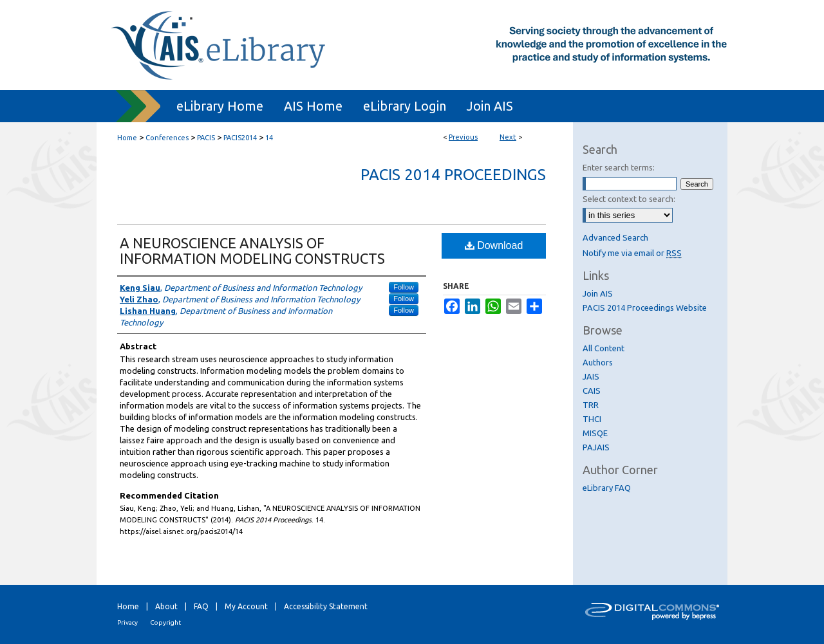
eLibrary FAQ (607, 488)
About (166, 606)
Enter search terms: (619, 167)
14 (269, 138)
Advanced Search (615, 237)
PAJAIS (596, 447)
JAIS (591, 376)
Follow (404, 287)
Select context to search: (629, 199)
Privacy (127, 622)
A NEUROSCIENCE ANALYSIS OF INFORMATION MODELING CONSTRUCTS (252, 251)
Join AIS (598, 293)
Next (508, 137)
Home (127, 138)
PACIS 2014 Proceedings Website (645, 308)
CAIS (592, 391)
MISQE (595, 433)
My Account (246, 606)
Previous (463, 137)
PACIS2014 (240, 138)
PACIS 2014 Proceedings (453, 175)
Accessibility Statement (326, 606)
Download (494, 245)
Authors (598, 362)
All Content (604, 348)
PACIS (206, 138)
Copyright (165, 622)
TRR (591, 405)
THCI (592, 419)
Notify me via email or (632, 253)
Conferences (167, 138)
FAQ (201, 606)
